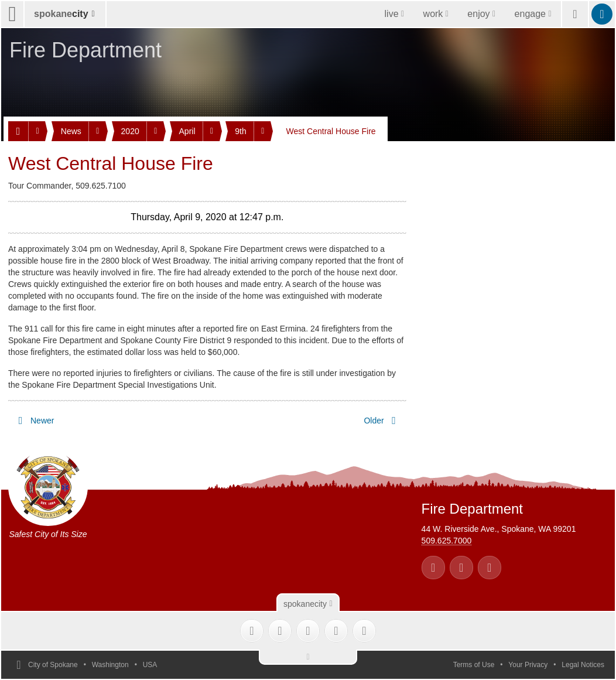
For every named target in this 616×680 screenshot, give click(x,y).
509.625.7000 (447, 541)
